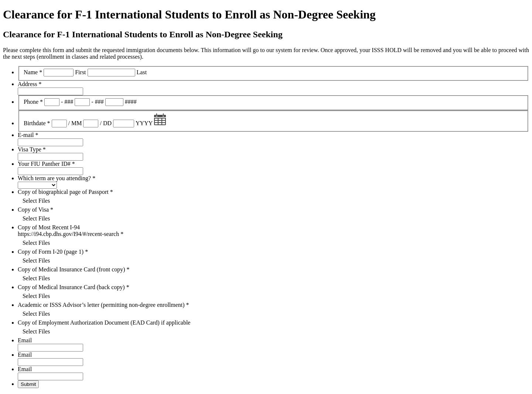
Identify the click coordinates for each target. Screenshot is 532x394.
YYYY (144, 123)
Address (30, 84)
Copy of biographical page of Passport (65, 192)
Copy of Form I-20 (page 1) (53, 252)
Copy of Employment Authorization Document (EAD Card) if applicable (104, 323)
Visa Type (32, 149)
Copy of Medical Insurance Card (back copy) (74, 287)
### (69, 102)
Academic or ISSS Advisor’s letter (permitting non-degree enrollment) (103, 305)
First (80, 72)
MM (76, 123)
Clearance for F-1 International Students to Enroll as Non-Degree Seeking (189, 14)
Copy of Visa (35, 210)
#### (131, 102)
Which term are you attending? (57, 178)
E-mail (28, 135)
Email (25, 340)
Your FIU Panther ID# (46, 164)
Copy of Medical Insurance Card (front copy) (74, 269)
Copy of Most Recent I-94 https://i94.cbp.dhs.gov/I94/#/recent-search (71, 231)
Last (142, 72)
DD (107, 123)
